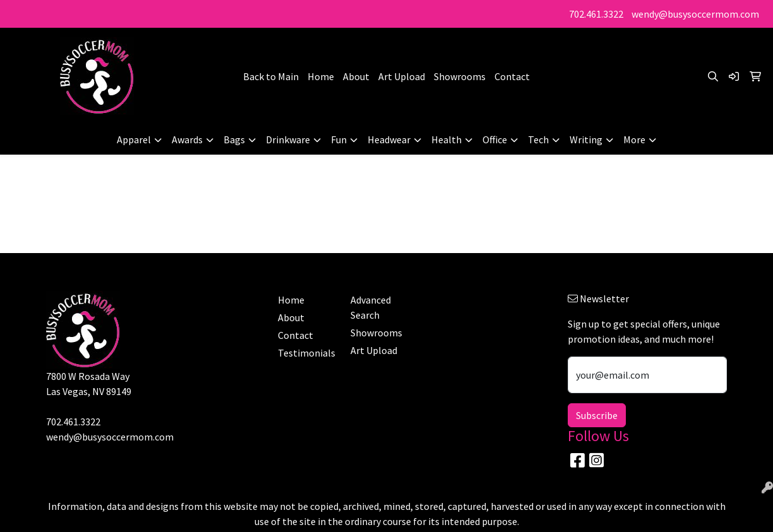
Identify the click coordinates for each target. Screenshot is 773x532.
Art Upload (402, 76)
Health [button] (446, 139)
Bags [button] (234, 139)
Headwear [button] (389, 139)
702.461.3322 (596, 14)
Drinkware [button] (288, 139)
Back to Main (271, 76)
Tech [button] (538, 139)
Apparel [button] (134, 139)
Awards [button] (187, 139)
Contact (512, 76)
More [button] (634, 139)
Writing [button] (586, 139)
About (356, 76)
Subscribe (597, 415)
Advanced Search (371, 307)
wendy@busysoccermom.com (695, 14)
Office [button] (495, 139)
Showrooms (460, 76)
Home (321, 76)
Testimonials (307, 353)
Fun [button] (339, 139)
